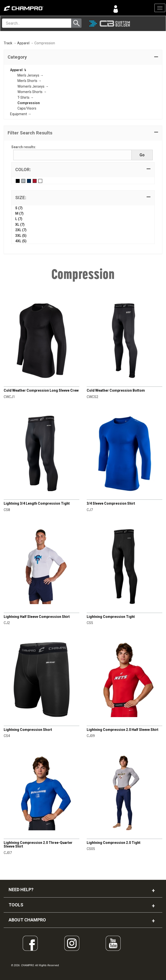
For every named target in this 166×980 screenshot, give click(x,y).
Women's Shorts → (32, 92)
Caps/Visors (27, 108)
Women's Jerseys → (33, 86)
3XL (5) (21, 236)
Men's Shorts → (29, 81)
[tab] (83, 57)
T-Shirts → (26, 97)
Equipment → (21, 114)
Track (8, 43)
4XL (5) (21, 241)
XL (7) (20, 225)
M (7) (19, 213)
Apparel (23, 43)
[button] (83, 57)
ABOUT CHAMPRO (27, 920)
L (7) (19, 219)
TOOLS (16, 905)
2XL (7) (21, 230)
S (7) (19, 208)
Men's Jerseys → (30, 75)
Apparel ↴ (18, 70)
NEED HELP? (21, 890)
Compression (29, 103)
